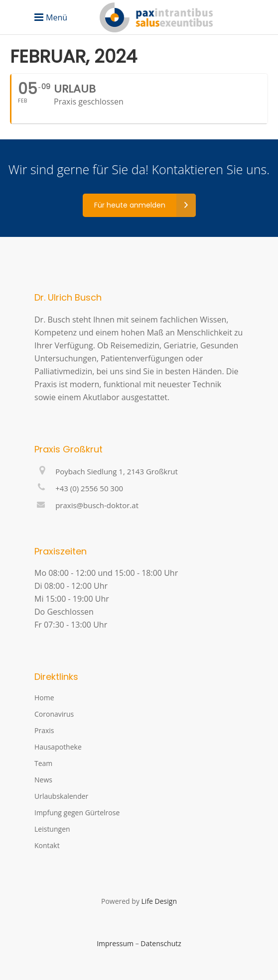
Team (43, 763)
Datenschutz (161, 943)
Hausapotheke (58, 747)
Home (44, 698)
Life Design (159, 901)
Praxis (44, 730)
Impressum (115, 943)
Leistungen (52, 829)
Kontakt (47, 845)
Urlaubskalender (61, 796)
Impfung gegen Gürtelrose (77, 813)
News (43, 780)
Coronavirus (54, 714)
